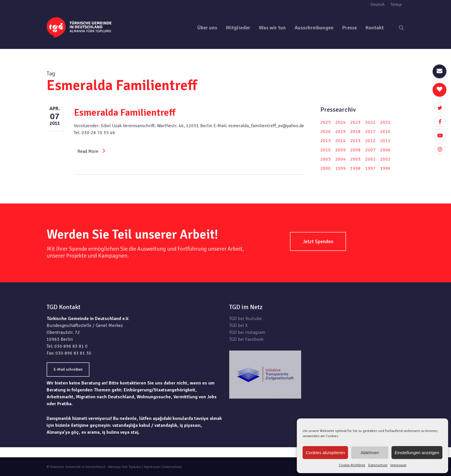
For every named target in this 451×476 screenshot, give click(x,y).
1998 (356, 168)
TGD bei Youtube (245, 319)
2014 (341, 141)
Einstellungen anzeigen (417, 453)
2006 (385, 150)
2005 (326, 159)
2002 (370, 159)
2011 (385, 141)
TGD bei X (238, 325)
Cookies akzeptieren (325, 453)
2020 (326, 132)
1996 (385, 168)
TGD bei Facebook (246, 339)
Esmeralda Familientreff (125, 113)
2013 (356, 141)
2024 (341, 122)
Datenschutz (378, 465)
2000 (326, 168)
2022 (370, 122)
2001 (385, 159)
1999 (341, 168)
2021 (385, 122)
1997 (370, 168)
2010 (326, 150)
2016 (385, 132)
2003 (356, 159)
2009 (341, 150)
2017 (370, 132)
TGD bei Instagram (247, 332)
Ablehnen (370, 453)
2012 (370, 141)
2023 (356, 122)
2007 (370, 150)
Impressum (398, 465)
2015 (326, 141)
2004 (341, 159)
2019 (341, 132)
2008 (356, 150)
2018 (356, 132)
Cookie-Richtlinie (352, 465)
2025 (326, 122)
